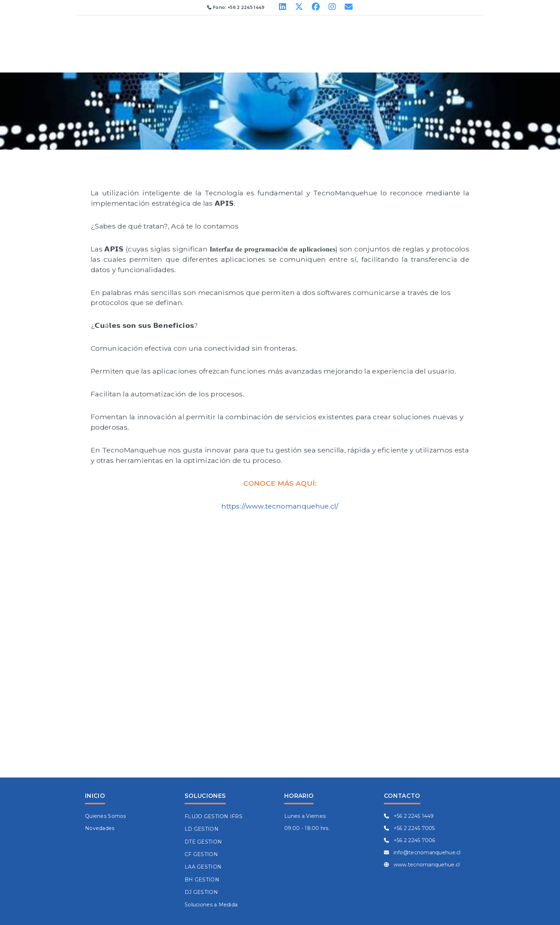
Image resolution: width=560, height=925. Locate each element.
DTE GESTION (203, 842)
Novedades (100, 828)
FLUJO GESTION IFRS (214, 816)
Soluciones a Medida (211, 905)
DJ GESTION (201, 892)
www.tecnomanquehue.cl (422, 865)
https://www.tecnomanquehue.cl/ (280, 506)
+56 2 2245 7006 (410, 840)
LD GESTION (202, 829)
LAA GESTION (203, 867)
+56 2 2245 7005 (409, 828)
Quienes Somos (106, 816)
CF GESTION (201, 854)
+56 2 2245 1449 (409, 816)
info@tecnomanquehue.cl (422, 852)
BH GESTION (202, 880)
